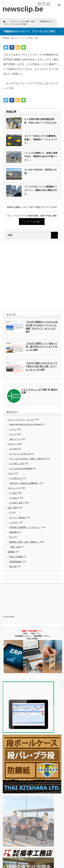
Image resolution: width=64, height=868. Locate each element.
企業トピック (15, 439)
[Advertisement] (32, 276)
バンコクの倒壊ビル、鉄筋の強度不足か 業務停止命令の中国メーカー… (41, 157)
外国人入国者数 (16, 557)
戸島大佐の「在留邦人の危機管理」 (24, 483)
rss (39, 4)
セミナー (13, 434)
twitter (44, 4)
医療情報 (13, 532)
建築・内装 (15, 547)
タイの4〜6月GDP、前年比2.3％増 (41, 171)
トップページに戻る (32, 222)
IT (10, 513)
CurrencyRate (9, 617)
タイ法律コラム (16, 478)
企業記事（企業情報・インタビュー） (25, 527)
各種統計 (11, 552)
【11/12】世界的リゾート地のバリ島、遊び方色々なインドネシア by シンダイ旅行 (42, 347)
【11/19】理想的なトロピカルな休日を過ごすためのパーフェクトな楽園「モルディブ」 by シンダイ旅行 (42, 327)
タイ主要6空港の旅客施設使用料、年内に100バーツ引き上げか (41, 121)
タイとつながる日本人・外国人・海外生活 (27, 459)
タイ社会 (13, 498)
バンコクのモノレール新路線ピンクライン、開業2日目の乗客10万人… (41, 190)
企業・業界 (12, 508)
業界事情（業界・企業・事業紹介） (24, 542)
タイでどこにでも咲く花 (20, 454)
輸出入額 (13, 566)
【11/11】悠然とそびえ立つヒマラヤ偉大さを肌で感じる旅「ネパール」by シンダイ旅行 (42, 366)
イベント (13, 429)
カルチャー (12, 444)
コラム (10, 473)
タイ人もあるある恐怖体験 (20, 469)
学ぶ (11, 537)
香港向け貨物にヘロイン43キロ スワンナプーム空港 (19, 209)
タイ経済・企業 (32, 38)
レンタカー (14, 522)
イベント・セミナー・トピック (21, 419)
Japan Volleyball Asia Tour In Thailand (25, 424)
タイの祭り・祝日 (17, 464)
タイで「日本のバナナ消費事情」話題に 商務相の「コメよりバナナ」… (41, 140)
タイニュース (20, 38)
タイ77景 (13, 449)
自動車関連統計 (16, 562)
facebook (48, 4)
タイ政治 (13, 493)
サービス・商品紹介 (18, 518)
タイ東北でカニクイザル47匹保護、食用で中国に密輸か (44, 209)
